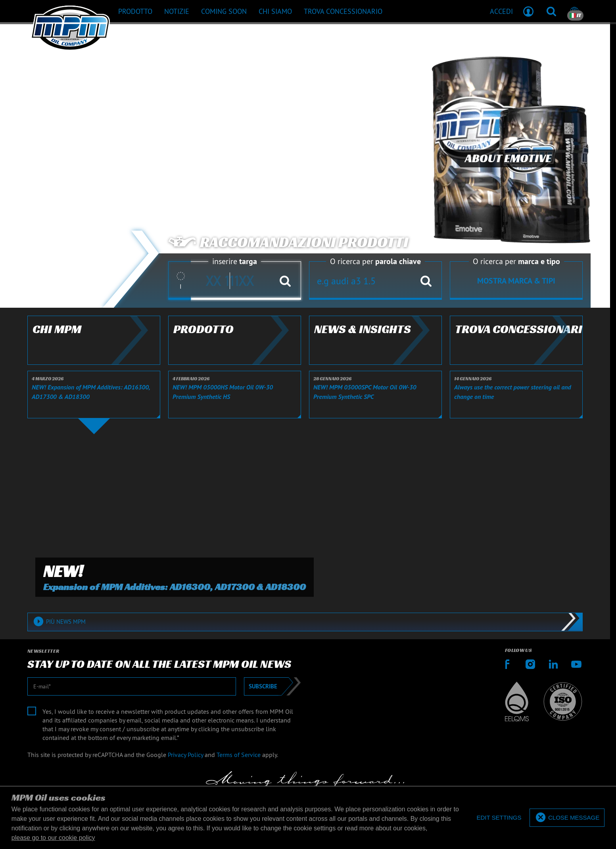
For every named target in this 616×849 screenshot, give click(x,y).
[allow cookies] (567, 818)
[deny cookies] (499, 818)
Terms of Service (239, 755)
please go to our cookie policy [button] (53, 838)
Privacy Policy (185, 755)
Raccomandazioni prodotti (288, 242)
